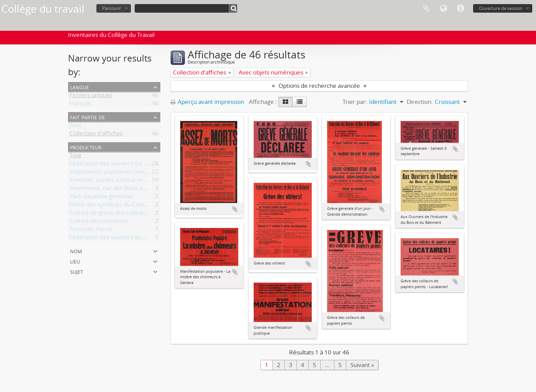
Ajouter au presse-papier (235, 209)
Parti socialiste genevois (101, 197)
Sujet (77, 271)
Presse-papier (426, 9)
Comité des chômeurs (99, 222)
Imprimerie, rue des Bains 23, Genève (120, 189)
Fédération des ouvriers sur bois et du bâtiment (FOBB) (143, 165)
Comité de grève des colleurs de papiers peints (132, 214)
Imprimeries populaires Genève (112, 173)
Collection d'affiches (96, 134)
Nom (76, 251)
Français (80, 104)
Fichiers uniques (91, 96)
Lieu (75, 261)
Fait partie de (88, 117)
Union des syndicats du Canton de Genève (125, 206)
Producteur (86, 147)
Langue (443, 9)
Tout (75, 126)
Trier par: (355, 102)
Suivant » (362, 365)
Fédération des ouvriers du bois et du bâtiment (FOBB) (142, 238)
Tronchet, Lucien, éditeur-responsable (120, 181)
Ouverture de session (501, 8)
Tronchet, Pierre (91, 230)
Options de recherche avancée (319, 86)
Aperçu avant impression (207, 102)
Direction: (420, 102)
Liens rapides (460, 9)
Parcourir (112, 8)
